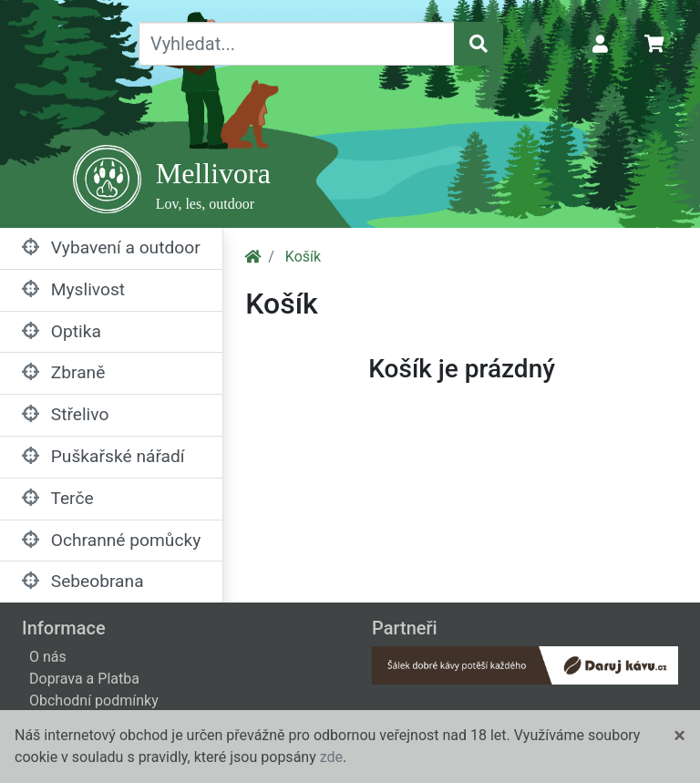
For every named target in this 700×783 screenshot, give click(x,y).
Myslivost (73, 289)
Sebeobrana (83, 581)
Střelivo (65, 414)
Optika (62, 331)
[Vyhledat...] (297, 44)
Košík (303, 257)
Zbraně (63, 372)
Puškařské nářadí (103, 456)
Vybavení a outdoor (111, 247)
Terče (58, 498)
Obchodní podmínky (94, 701)
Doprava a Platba (84, 679)
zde (331, 757)
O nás (48, 657)
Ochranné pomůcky (111, 540)
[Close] (679, 736)
